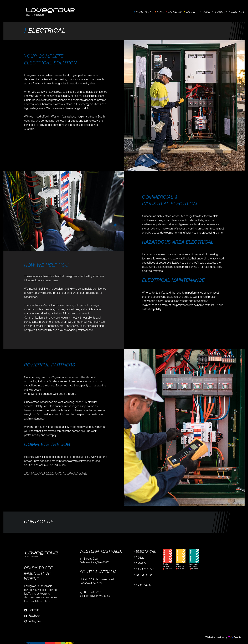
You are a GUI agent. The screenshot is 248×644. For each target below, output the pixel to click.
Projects (206, 12)
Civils (191, 12)
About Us (145, 575)
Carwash (175, 12)
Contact (238, 12)
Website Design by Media (223, 638)
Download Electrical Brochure (55, 474)
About (222, 12)
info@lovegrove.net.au (97, 596)
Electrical (145, 12)
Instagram (35, 621)
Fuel (161, 12)
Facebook (34, 616)
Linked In (34, 610)
